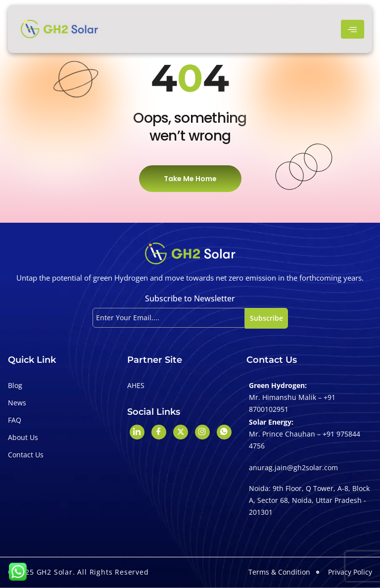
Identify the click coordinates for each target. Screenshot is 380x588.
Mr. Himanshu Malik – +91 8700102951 (292, 403)
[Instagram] (202, 432)
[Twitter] (181, 432)
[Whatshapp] (224, 432)
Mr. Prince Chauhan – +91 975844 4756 (305, 440)
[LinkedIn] (137, 432)
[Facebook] (159, 432)
